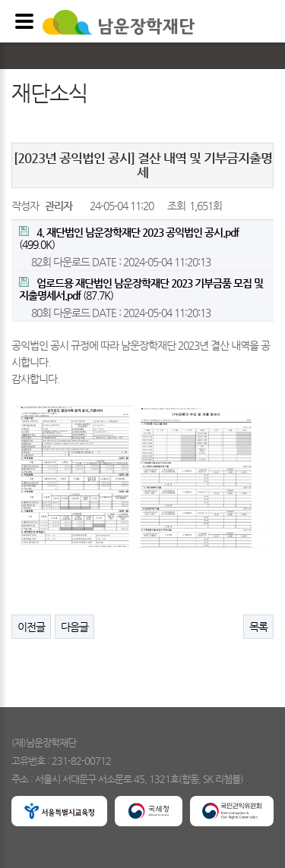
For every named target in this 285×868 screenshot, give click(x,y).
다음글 (74, 627)
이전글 (31, 627)
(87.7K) (141, 289)
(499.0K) (129, 238)
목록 (258, 627)
